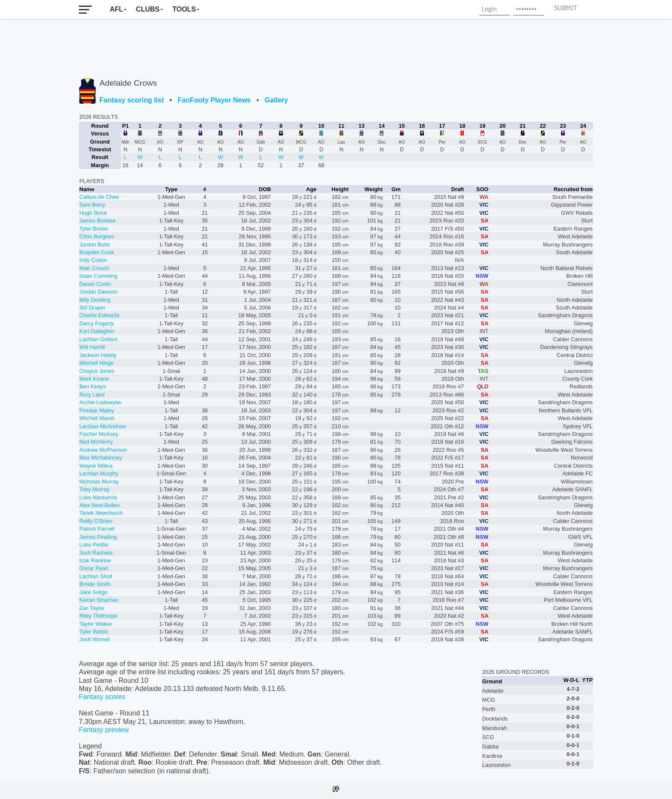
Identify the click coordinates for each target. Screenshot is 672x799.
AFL (116, 9)
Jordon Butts (95, 245)
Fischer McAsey (99, 434)
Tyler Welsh (94, 632)
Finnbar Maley (97, 410)
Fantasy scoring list (132, 100)
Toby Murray (94, 489)
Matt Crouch (94, 268)
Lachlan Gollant (98, 339)
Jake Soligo (93, 592)
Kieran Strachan (99, 600)
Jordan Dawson (98, 292)
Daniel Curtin (95, 284)
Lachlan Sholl (96, 576)
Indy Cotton (93, 260)
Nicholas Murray (99, 482)
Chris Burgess (96, 236)
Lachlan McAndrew (103, 426)
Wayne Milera (96, 466)
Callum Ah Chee (99, 197)
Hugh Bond (93, 213)
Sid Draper (92, 308)
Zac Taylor (92, 608)
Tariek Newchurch (101, 513)
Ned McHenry (96, 442)
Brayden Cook (97, 252)
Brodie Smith (95, 584)
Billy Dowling (95, 300)
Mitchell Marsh (97, 418)
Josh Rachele (96, 553)
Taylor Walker (96, 624)
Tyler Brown (94, 229)
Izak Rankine (95, 560)
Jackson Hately (98, 355)
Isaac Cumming (98, 276)
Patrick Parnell (97, 529)
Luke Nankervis (98, 497)
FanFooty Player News (214, 100)
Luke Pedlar (94, 545)
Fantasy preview (104, 730)
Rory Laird (92, 395)
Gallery (276, 100)
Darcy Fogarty (96, 323)
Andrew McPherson (103, 450)
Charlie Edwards (99, 315)
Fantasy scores (102, 697)
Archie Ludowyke (100, 402)
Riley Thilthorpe (98, 616)
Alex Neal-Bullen (100, 505)
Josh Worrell (94, 639)
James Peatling (98, 537)
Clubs (148, 9)
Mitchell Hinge (96, 363)
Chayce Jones (97, 371)
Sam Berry (92, 205)
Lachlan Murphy (99, 473)
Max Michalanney (101, 458)
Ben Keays (93, 386)
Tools (184, 9)
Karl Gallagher (97, 331)
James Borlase (97, 221)
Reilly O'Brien (96, 521)
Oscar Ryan (94, 568)
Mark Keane (94, 379)
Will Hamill (92, 347)
